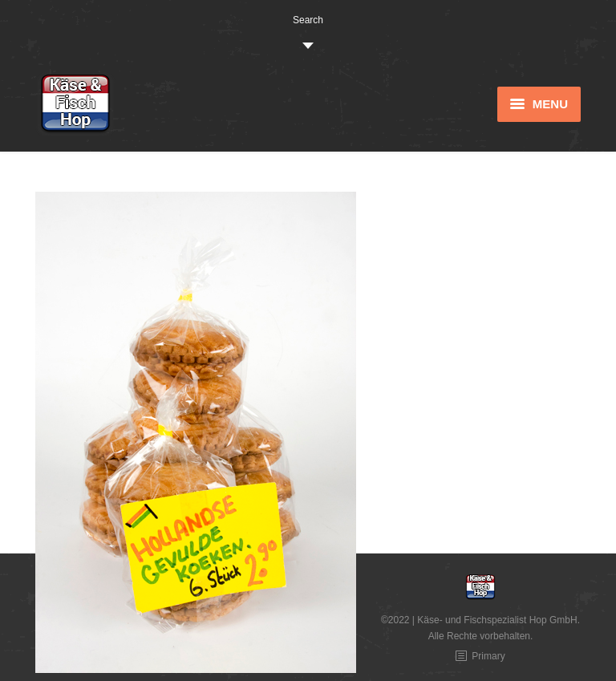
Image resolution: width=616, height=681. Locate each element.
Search (308, 20)
